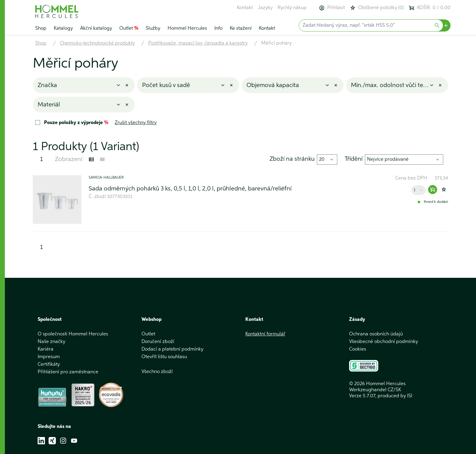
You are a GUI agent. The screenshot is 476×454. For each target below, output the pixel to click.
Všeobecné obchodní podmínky (384, 342)
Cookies (358, 349)
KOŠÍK (430, 8)
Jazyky (265, 8)
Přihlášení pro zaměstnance (68, 372)
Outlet (129, 29)
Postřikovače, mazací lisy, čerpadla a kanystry (198, 43)
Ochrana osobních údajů (376, 334)
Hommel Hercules (187, 29)
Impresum (49, 357)
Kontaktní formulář (265, 334)
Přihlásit (332, 8)
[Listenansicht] (91, 160)
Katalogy (63, 29)
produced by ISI (395, 396)
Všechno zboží (157, 372)
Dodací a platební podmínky (172, 349)
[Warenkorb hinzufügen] (433, 190)
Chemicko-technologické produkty (97, 43)
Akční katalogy (96, 29)
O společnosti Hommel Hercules (73, 334)
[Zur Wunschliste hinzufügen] (444, 190)
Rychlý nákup (292, 8)
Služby (153, 29)
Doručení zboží (158, 342)
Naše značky (51, 342)
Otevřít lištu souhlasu (164, 357)
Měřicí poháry (276, 43)
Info (218, 29)
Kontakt (245, 8)
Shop (41, 29)
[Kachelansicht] (102, 160)
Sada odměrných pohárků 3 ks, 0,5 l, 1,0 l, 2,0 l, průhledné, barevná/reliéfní (190, 189)
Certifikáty (49, 365)
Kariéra (46, 349)
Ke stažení (241, 29)
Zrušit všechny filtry (136, 123)
